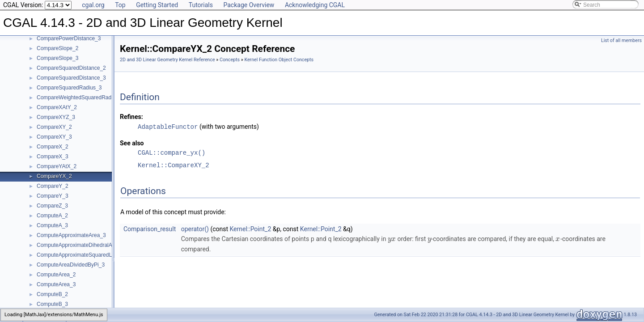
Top (120, 5)
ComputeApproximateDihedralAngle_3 (83, 245)
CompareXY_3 (54, 137)
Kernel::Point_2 (251, 229)
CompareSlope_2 (57, 48)
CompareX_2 (53, 147)
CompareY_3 (53, 196)
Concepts (230, 60)
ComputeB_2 (52, 294)
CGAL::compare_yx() (172, 152)
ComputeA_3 (52, 225)
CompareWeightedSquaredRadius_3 (80, 97)
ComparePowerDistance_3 (69, 38)
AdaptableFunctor (168, 126)
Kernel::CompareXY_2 (174, 165)
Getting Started (157, 5)
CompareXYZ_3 (56, 117)
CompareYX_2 (54, 176)
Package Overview (249, 5)
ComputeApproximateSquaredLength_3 (84, 255)
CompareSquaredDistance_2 (71, 68)
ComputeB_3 (52, 304)
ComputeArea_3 (56, 284)
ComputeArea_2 (56, 275)
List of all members (621, 40)
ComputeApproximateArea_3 (71, 235)
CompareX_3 (53, 157)
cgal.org (93, 5)
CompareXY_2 (54, 127)
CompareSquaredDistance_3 (71, 78)
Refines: (131, 117)
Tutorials (201, 5)
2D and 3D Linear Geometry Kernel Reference (167, 60)
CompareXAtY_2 (57, 107)
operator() (195, 229)
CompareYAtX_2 (57, 166)
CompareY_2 (53, 186)
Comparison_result (150, 229)
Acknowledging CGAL (315, 5)
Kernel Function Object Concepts (279, 60)
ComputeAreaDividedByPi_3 (71, 265)
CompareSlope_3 (57, 58)
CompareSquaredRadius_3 (69, 88)
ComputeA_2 (52, 216)
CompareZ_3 (52, 206)
